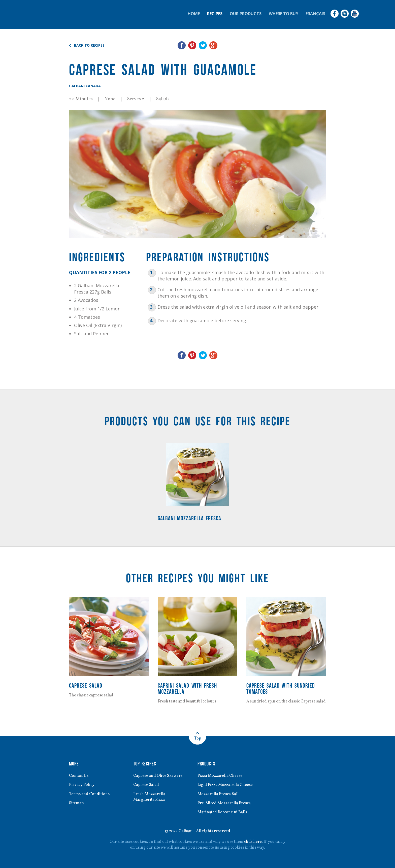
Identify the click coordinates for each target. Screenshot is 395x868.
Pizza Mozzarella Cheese (220, 776)
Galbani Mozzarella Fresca (189, 518)
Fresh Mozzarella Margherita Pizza (149, 797)
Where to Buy (284, 14)
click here (253, 842)
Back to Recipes (89, 45)
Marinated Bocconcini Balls (222, 812)
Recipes (215, 14)
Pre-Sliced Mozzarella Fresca (224, 803)
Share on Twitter (203, 45)
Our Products (246, 14)
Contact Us (79, 776)
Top (198, 738)
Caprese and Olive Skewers (158, 776)
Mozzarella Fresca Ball (218, 794)
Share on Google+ (213, 45)
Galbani (64, 14)
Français (315, 14)
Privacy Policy (82, 785)
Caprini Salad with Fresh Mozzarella (187, 688)
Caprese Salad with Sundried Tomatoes (281, 688)
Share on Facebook (182, 45)
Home (194, 14)
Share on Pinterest (192, 45)
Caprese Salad (86, 685)
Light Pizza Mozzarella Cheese (225, 785)
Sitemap (76, 803)
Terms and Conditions (89, 794)
